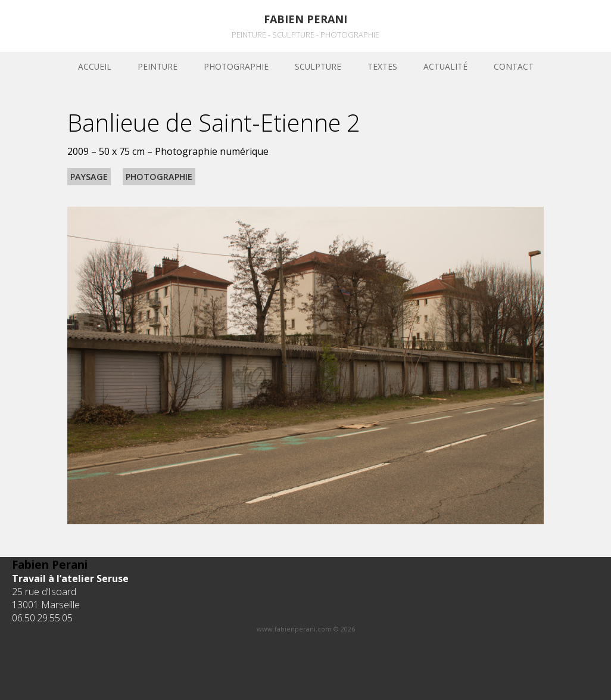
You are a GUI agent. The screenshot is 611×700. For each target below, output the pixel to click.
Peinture (158, 66)
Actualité (445, 66)
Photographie (236, 66)
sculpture (318, 66)
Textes (382, 66)
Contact (514, 66)
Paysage (89, 177)
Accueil (95, 66)
